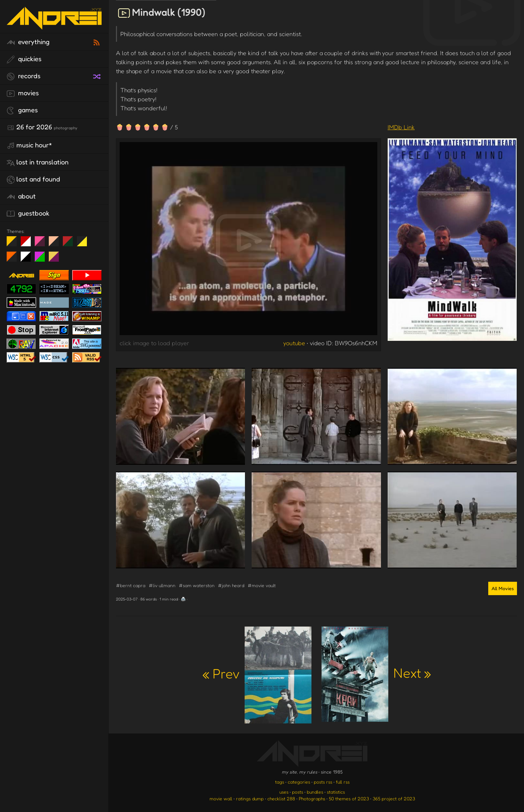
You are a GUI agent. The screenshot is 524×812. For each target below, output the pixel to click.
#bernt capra (131, 585)
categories (299, 782)
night (14, 244)
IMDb (401, 127)
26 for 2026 (42, 127)
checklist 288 (281, 798)
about (21, 196)
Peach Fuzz (56, 244)
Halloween (14, 259)
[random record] (98, 76)
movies (23, 93)
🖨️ (183, 599)
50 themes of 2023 (349, 798)
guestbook (28, 214)
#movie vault (262, 585)
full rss (343, 782)
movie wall (221, 798)
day (28, 244)
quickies (24, 59)
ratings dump (250, 798)
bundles (315, 792)
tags (280, 782)
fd (42, 244)
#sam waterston (197, 585)
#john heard (231, 585)
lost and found (33, 179)
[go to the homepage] (54, 25)
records (24, 76)
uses (284, 792)
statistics (336, 792)
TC (56, 259)
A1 (42, 259)
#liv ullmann (162, 585)
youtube (294, 343)
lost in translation (38, 162)
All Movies (503, 588)
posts (298, 792)
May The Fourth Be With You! (84, 244)
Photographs (312, 798)
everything (28, 42)
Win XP (96, 241)
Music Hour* (29, 145)
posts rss (323, 782)
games (22, 110)
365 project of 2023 (394, 798)
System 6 (28, 259)
